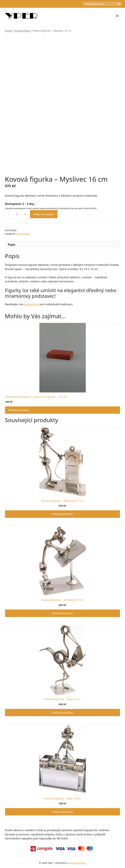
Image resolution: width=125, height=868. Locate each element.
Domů (9, 31)
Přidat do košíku (44, 214)
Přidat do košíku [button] (19, 410)
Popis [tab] (12, 245)
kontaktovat (32, 304)
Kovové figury (23, 31)
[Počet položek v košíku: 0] (77, 4)
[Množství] (17, 214)
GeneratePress (78, 863)
